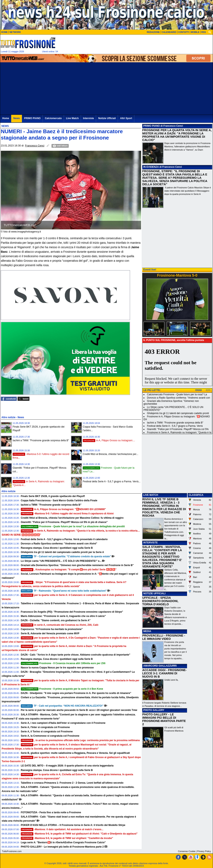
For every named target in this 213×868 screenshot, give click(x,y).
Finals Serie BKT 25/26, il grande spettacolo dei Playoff (53, 496)
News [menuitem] (16, 118)
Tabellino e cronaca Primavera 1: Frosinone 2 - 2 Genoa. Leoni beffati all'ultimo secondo (72, 783)
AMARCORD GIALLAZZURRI (160, 666)
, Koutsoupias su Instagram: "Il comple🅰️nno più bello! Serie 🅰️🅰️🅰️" (69, 570)
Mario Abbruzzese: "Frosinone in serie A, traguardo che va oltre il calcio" (63, 616)
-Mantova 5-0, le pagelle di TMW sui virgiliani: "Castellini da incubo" (67, 838)
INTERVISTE (150, 543)
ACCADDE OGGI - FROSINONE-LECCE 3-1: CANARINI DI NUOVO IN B (164, 673)
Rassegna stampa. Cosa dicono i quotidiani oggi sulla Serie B (57, 548)
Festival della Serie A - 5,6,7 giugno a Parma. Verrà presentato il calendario (64, 539)
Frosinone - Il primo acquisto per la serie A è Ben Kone (62, 689)
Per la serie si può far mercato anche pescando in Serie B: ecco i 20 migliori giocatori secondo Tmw (79, 710)
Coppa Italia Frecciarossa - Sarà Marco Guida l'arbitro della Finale (59, 500)
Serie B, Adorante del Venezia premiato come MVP (50, 633)
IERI (208, 390)
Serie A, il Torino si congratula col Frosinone (47, 732)
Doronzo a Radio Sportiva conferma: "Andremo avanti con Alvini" (59, 544)
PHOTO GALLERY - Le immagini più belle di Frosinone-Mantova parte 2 (62, 847)
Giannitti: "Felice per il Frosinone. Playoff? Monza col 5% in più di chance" (64, 522)
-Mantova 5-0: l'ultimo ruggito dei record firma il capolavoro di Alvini (67, 514)
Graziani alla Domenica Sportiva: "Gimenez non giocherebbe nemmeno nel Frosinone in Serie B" (77, 565)
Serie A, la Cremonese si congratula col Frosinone (50, 736)
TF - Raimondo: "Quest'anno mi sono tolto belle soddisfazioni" (64, 591)
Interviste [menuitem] (88, 118)
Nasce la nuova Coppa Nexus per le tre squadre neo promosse (57, 668)
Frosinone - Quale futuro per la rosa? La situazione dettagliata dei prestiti (73, 526)
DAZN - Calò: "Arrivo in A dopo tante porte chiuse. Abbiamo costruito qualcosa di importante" (76, 655)
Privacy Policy (204, 851)
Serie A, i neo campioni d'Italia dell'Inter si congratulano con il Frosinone (63, 723)
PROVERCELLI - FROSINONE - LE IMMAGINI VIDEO (164, 637)
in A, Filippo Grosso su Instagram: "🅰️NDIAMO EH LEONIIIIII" (63, 509)
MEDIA (147, 631)
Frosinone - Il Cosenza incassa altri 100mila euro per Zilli (63, 663)
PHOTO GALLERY (154, 710)
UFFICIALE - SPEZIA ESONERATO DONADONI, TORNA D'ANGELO (160, 601)
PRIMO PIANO (152, 126)
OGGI (198, 390)
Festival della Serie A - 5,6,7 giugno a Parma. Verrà (175, 426)
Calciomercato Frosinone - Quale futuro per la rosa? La (177, 394)
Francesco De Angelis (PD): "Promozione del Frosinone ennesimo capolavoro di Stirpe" (72, 612)
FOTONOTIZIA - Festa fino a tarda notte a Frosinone (51, 812)
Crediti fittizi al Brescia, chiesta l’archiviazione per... (110, 454)
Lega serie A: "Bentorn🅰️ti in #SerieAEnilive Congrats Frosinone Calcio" (63, 842)
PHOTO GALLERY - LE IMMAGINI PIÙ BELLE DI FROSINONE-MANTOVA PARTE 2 (164, 719)
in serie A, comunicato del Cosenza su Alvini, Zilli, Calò (60, 625)
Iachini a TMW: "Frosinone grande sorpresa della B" (41, 440)
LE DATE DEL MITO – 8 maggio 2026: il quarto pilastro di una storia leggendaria (67, 766)
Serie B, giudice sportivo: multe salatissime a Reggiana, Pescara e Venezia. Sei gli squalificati (75, 753)
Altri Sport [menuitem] (126, 118)
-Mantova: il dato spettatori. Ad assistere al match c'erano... (62, 829)
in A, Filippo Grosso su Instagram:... (109, 440)
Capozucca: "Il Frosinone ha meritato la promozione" (52, 629)
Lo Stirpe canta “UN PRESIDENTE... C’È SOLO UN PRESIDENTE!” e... (61, 561)
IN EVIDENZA (151, 167)
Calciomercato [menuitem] (53, 118)
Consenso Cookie (187, 851)
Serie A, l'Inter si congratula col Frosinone (45, 727)
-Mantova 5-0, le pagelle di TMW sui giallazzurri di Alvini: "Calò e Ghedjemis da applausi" (79, 834)
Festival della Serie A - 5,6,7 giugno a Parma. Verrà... (112, 481)
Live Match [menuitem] (72, 118)
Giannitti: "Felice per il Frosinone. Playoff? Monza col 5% (178, 429)
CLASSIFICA (196, 495)
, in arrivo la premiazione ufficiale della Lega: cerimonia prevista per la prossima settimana (80, 740)
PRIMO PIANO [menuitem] (32, 118)
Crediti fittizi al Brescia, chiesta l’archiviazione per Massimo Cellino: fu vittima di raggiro (72, 518)
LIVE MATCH (151, 495)
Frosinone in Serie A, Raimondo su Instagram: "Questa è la (179, 432)
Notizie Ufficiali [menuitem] (107, 118)
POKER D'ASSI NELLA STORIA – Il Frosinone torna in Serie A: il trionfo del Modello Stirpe (73, 825)
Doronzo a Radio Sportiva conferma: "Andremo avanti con (178, 398)
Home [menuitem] (6, 118)
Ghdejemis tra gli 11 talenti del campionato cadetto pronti (178, 413)
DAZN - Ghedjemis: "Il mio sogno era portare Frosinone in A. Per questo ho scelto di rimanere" (76, 693)
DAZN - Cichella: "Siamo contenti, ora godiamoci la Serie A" (56, 620)
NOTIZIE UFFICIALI (154, 593)
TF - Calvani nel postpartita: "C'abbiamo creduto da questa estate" (66, 556)
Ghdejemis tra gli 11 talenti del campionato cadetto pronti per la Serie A (62, 552)
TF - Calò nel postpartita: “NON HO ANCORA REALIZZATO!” (62, 706)
